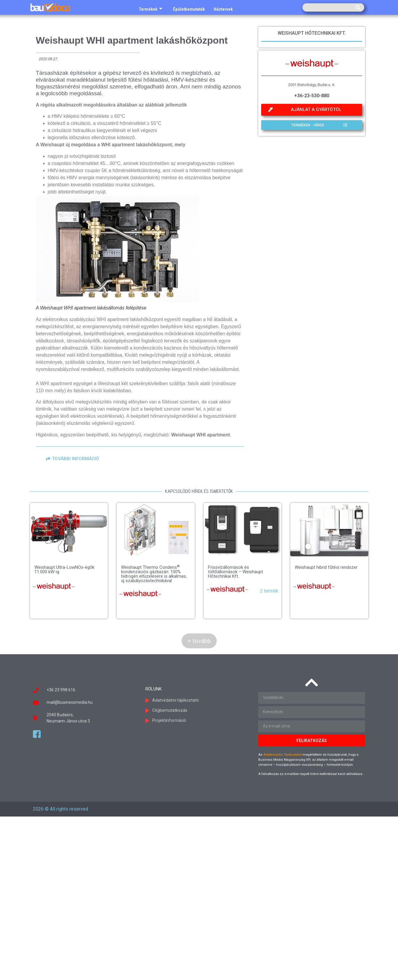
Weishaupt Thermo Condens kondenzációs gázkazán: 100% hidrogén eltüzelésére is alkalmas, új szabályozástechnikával (161, 574)
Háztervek (223, 9)
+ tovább (199, 641)
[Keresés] (358, 7)
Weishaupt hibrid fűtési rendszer (263, 598)
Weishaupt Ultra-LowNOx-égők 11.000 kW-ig (64, 570)
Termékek (151, 9)
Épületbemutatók (189, 9)
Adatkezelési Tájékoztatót (282, 755)
